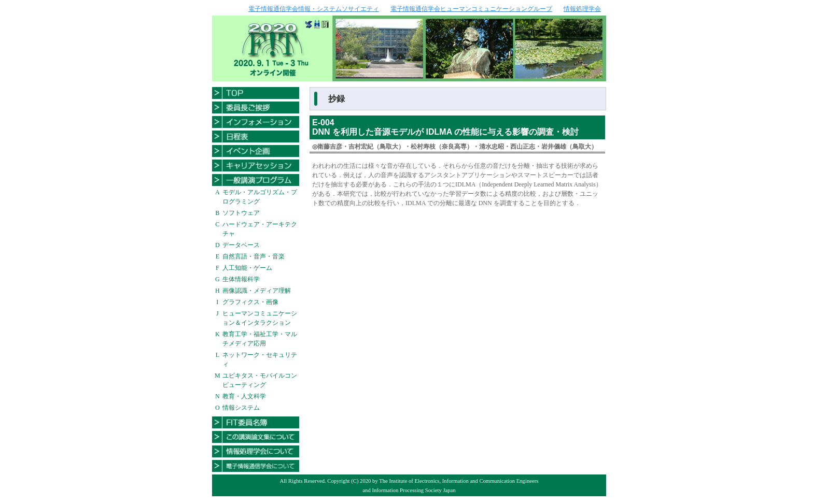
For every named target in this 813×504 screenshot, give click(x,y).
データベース (241, 245)
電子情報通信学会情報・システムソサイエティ (314, 9)
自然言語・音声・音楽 (254, 256)
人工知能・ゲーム (247, 268)
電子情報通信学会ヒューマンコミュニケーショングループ (471, 9)
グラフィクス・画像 (250, 302)
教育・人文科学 (244, 396)
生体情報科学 (241, 279)
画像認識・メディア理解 (257, 291)
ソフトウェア (241, 213)
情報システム (241, 408)
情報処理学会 (582, 9)
